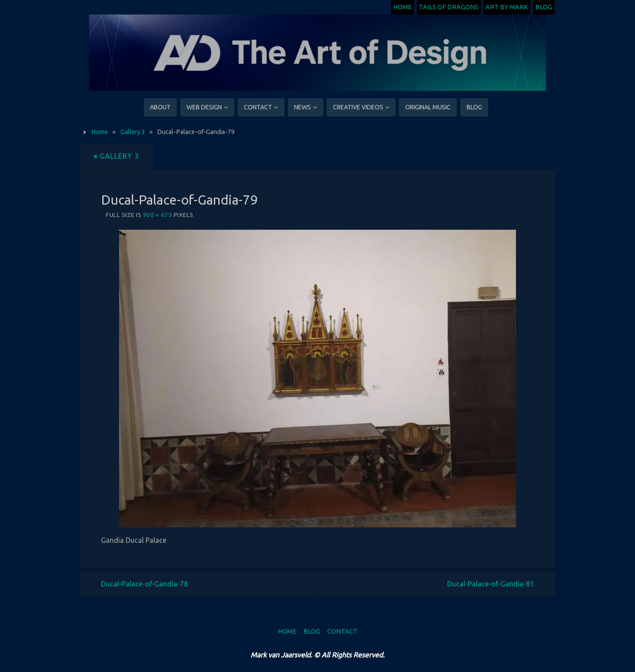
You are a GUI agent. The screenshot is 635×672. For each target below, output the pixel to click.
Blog (544, 7)
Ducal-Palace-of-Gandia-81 (491, 584)
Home (403, 7)
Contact (342, 631)
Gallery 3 (133, 132)
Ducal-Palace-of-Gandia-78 (144, 584)
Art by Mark (507, 7)
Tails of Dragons (449, 7)
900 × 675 (158, 215)
